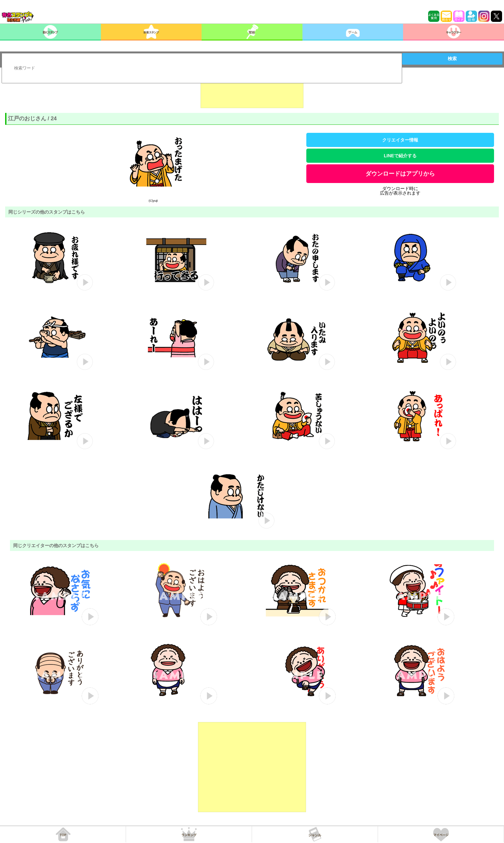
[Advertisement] (252, 92)
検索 (452, 59)
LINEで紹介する (400, 156)
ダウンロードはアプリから (400, 174)
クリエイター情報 (400, 140)
